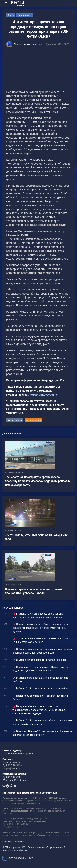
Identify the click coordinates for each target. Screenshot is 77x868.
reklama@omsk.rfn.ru (17, 780)
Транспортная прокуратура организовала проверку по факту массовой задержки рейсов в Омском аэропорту (37, 481)
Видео (11, 15)
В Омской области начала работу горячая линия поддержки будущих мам (43, 722)
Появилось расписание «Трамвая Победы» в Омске (41, 697)
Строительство (24, 15)
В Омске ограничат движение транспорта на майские (40, 679)
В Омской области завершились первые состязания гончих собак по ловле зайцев (38, 615)
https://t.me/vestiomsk (44, 395)
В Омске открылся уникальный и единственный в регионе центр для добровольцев (43, 651)
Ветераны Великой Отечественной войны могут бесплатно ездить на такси (42, 733)
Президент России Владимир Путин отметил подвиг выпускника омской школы (41, 669)
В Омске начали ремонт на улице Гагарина (39, 660)
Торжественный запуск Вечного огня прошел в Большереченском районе (42, 640)
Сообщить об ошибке (13, 842)
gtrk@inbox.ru (13, 768)
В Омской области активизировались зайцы (40, 689)
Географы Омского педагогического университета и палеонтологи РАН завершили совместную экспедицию (39, 710)
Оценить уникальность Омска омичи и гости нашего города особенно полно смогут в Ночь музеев (40, 628)
